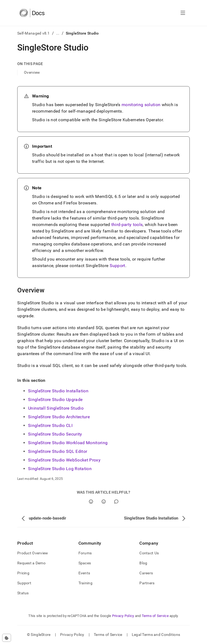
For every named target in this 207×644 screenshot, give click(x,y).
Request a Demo (31, 563)
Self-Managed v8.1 (34, 33)
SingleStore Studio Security (55, 434)
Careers (146, 573)
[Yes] (91, 502)
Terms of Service (155, 616)
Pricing (23, 573)
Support (118, 266)
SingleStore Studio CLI (50, 425)
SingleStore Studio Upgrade (55, 399)
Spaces (85, 563)
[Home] (32, 13)
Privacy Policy (123, 616)
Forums (85, 553)
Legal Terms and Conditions (156, 635)
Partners (147, 583)
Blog (143, 563)
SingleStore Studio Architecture (59, 417)
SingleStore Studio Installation (58, 391)
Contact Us (149, 553)
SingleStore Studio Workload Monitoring (68, 443)
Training (85, 583)
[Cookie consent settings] (7, 638)
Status (23, 593)
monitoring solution (141, 105)
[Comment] (116, 502)
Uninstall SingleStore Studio (56, 408)
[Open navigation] (183, 13)
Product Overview (33, 553)
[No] (104, 502)
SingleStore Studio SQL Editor (58, 451)
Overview (32, 72)
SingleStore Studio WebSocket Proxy (64, 460)
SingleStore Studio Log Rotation (60, 469)
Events (84, 573)
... (58, 33)
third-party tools (127, 225)
